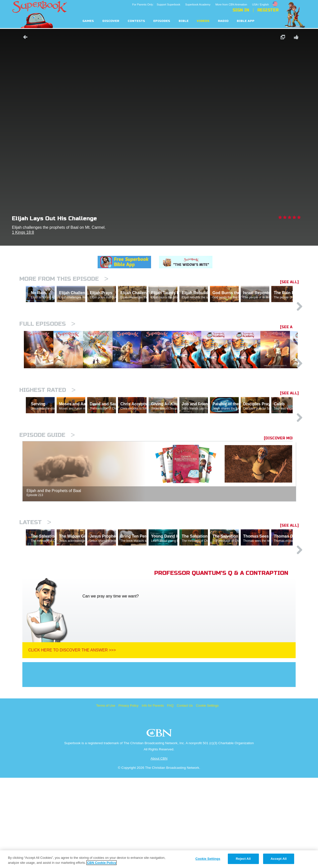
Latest (35, 591)
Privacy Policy (129, 796)
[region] (159, 859)
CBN (160, 825)
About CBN (159, 849)
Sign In (241, 10)
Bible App (246, 21)
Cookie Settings (207, 796)
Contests (136, 21)
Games (88, 21)
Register (268, 10)
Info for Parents (153, 796)
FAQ (170, 796)
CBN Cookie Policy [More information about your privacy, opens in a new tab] (101, 863)
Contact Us (185, 796)
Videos (203, 21)
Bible (184, 21)
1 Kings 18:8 (23, 232)
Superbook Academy (198, 4)
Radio (223, 21)
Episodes (162, 21)
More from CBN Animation (231, 4)
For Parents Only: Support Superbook (156, 4)
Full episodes (47, 345)
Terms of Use (106, 796)
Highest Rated (47, 437)
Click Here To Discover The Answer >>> (72, 740)
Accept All (278, 859)
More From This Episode (64, 279)
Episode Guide (47, 504)
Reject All (243, 859)
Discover (111, 21)
